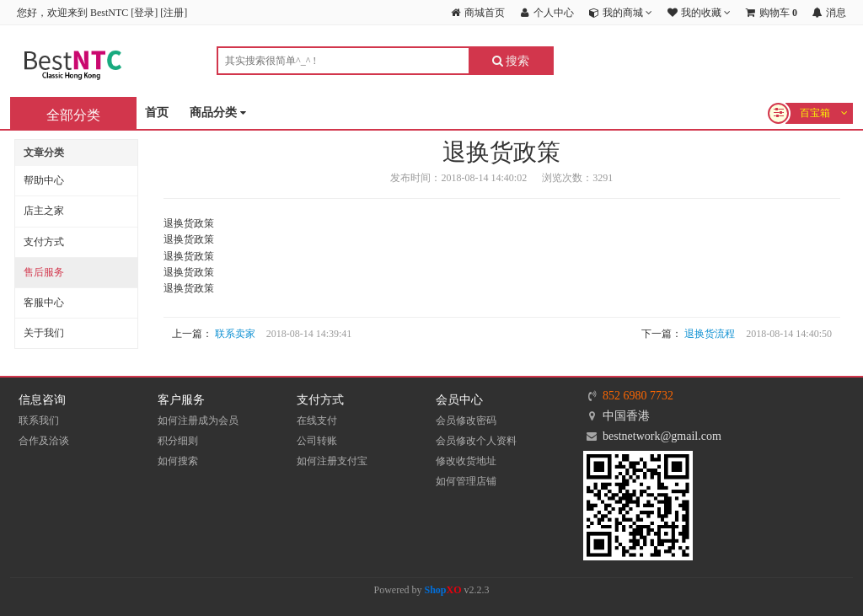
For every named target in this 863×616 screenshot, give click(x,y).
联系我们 (39, 420)
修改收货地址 (466, 461)
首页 (157, 112)
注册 (174, 13)
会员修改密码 (466, 420)
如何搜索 (178, 461)
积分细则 (178, 441)
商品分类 (218, 113)
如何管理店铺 (466, 481)
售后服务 (44, 272)
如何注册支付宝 (332, 461)
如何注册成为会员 (198, 420)
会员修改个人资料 (476, 441)
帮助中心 (44, 180)
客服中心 (44, 303)
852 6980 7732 (638, 396)
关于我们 (44, 333)
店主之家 (44, 211)
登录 (144, 13)
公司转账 (317, 441)
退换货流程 (710, 334)
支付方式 (44, 242)
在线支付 (317, 420)
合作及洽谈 (44, 441)
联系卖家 (235, 334)
